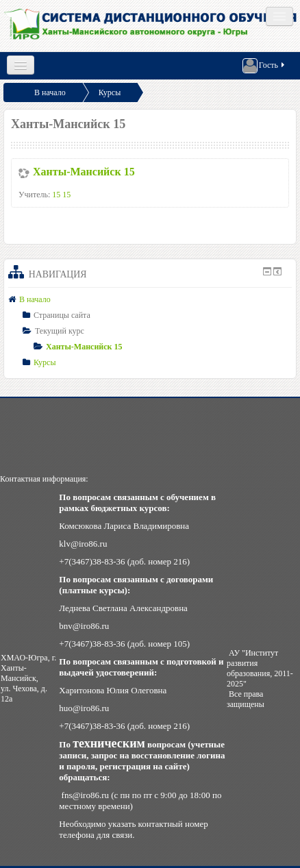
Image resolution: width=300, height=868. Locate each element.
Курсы (110, 92)
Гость (264, 66)
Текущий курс (60, 331)
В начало (50, 92)
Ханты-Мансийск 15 (84, 172)
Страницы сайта (62, 315)
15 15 (61, 195)
